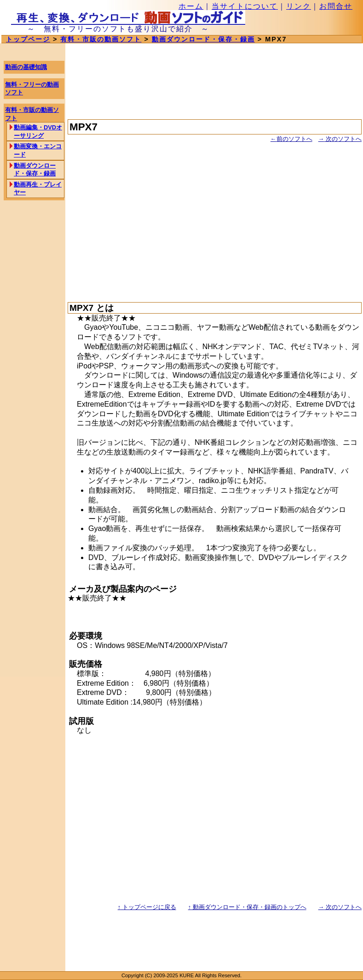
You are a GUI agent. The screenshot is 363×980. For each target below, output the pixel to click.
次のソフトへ (340, 139)
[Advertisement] (215, 218)
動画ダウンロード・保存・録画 (203, 39)
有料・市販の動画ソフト (101, 39)
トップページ (28, 39)
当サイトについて (245, 6)
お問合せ (336, 6)
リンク (299, 6)
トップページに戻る (147, 907)
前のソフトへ (291, 139)
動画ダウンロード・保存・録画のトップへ (247, 907)
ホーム (191, 6)
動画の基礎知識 (26, 67)
